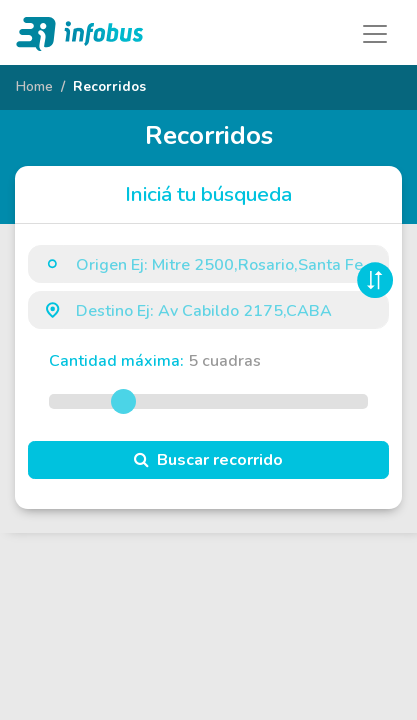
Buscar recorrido (208, 460)
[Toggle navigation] (375, 34)
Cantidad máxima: (155, 361)
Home (34, 86)
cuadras (224, 361)
